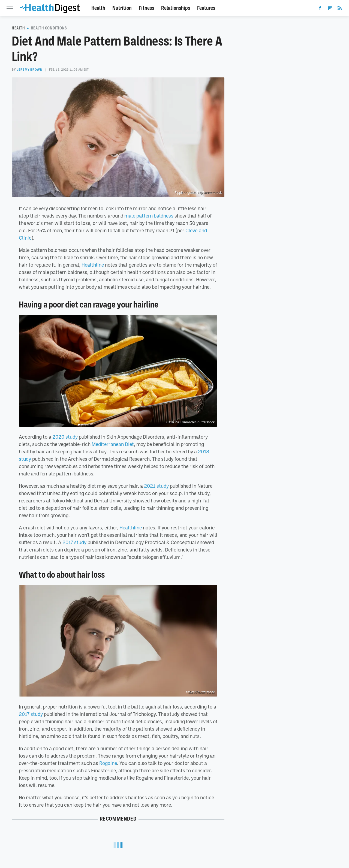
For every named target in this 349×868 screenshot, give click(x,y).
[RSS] (340, 9)
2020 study (65, 437)
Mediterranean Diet (113, 444)
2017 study (74, 542)
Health (98, 8)
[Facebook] (320, 9)
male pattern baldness (149, 216)
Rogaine (108, 763)
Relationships (176, 8)
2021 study (156, 486)
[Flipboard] (330, 9)
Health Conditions (49, 28)
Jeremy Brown (29, 70)
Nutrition (122, 8)
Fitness (146, 8)
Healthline (93, 265)
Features (206, 8)
